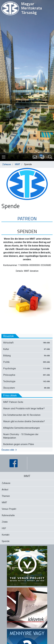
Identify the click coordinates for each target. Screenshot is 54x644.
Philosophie (27, 375)
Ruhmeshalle (8, 515)
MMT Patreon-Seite (13, 402)
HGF (4, 528)
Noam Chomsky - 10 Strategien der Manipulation (21, 436)
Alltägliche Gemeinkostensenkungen (21, 428)
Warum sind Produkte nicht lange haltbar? (24, 409)
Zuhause (7, 164)
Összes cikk (9, 450)
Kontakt (6, 535)
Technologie (27, 381)
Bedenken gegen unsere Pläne (19, 444)
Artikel (5, 490)
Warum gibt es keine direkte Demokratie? (24, 421)
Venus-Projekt (9, 509)
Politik (27, 362)
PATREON (27, 218)
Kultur (27, 349)
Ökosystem (27, 388)
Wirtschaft (27, 343)
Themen (6, 496)
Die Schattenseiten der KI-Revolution (22, 415)
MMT (17, 164)
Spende (6, 541)
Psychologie (27, 368)
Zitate (5, 522)
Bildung (27, 356)
